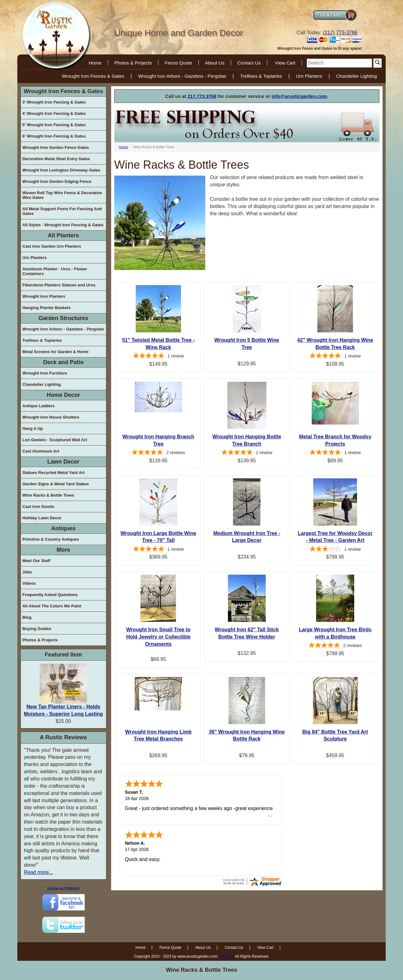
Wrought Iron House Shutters (51, 417)
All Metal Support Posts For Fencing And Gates (62, 211)
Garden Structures (63, 318)
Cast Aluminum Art (41, 451)
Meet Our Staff (36, 561)
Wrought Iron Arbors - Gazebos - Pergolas (182, 76)
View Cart (285, 63)
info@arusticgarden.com (299, 96)
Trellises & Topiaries (261, 76)
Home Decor (63, 395)
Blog (27, 617)
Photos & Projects (133, 63)
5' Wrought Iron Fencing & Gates (54, 125)
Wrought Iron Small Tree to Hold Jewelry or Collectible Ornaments (159, 637)
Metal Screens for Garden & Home (55, 352)
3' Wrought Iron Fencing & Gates (54, 102)
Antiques (63, 528)
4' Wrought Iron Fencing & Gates (54, 113)
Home (95, 63)
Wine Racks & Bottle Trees (48, 495)
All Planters (63, 235)
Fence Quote (178, 63)
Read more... (38, 872)
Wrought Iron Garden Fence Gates (56, 147)
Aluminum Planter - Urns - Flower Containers (55, 271)
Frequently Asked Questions (50, 595)
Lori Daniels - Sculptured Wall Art (55, 440)
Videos (29, 583)
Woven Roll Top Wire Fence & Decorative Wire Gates (62, 195)
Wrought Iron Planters (44, 296)
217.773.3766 (202, 96)
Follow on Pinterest (63, 888)
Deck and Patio (63, 362)
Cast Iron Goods (38, 507)
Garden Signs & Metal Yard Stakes (56, 484)
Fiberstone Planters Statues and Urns (59, 285)
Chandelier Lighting (357, 76)
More (63, 550)
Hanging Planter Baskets (46, 308)
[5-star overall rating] (159, 357)
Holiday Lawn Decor (42, 518)
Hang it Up (33, 428)
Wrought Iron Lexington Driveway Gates (61, 170)
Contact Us (249, 63)
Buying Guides (37, 629)
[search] (339, 63)
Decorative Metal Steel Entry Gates (56, 159)
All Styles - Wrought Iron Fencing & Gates (63, 225)
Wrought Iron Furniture (45, 373)
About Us (215, 63)
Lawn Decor (63, 462)
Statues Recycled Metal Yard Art (54, 473)
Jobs (27, 572)
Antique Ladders (39, 406)
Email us (227, 956)
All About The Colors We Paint (52, 606)
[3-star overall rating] (335, 550)
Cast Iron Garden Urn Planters (52, 246)
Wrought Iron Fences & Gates (93, 76)
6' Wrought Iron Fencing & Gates (54, 136)
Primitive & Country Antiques (51, 539)
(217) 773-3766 (340, 33)
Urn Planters (309, 76)
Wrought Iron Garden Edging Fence (57, 181)
